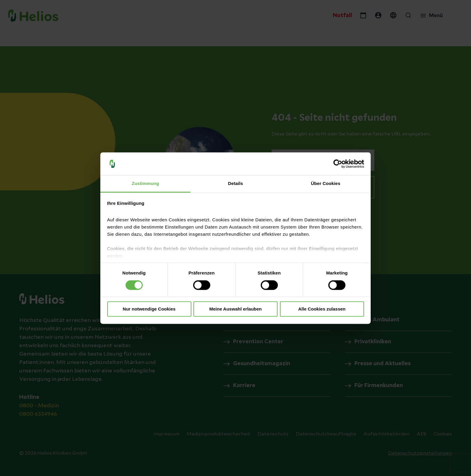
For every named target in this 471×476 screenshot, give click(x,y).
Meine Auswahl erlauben (236, 309)
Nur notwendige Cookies (149, 309)
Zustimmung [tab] (146, 184)
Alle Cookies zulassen (322, 309)
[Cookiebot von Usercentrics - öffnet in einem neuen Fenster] (338, 164)
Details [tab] (235, 184)
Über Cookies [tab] (326, 184)
